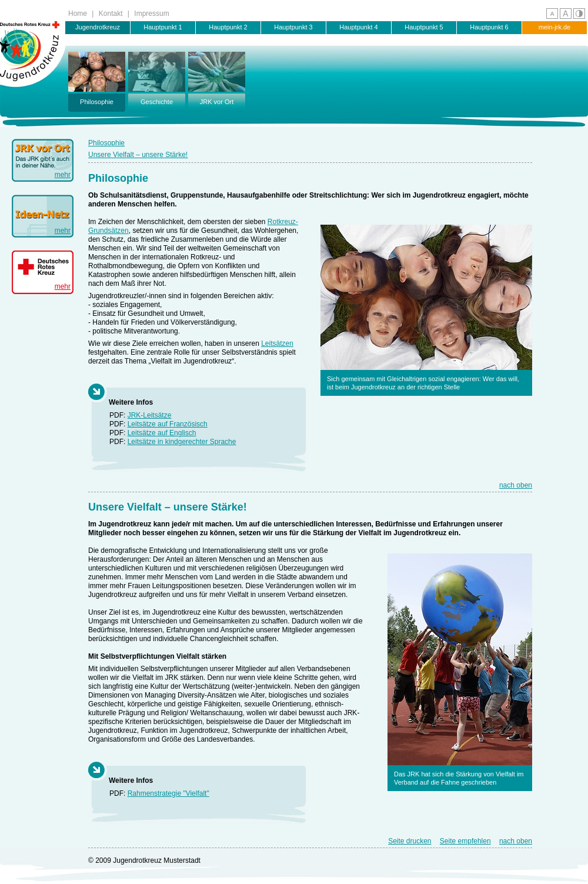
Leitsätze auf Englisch (162, 433)
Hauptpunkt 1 (163, 27)
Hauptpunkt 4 (358, 27)
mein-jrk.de (554, 27)
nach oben (516, 485)
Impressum (151, 14)
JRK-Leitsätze (150, 415)
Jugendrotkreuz (98, 27)
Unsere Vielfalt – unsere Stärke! (138, 155)
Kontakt (111, 14)
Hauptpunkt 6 (489, 27)
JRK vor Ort (217, 79)
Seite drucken (410, 841)
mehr (63, 175)
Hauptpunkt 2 (228, 27)
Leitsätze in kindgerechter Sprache (182, 442)
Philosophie (97, 79)
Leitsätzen (277, 343)
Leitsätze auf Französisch (168, 424)
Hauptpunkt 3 (293, 27)
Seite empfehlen (465, 841)
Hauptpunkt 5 (424, 27)
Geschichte (157, 79)
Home (78, 14)
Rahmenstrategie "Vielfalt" (168, 793)
